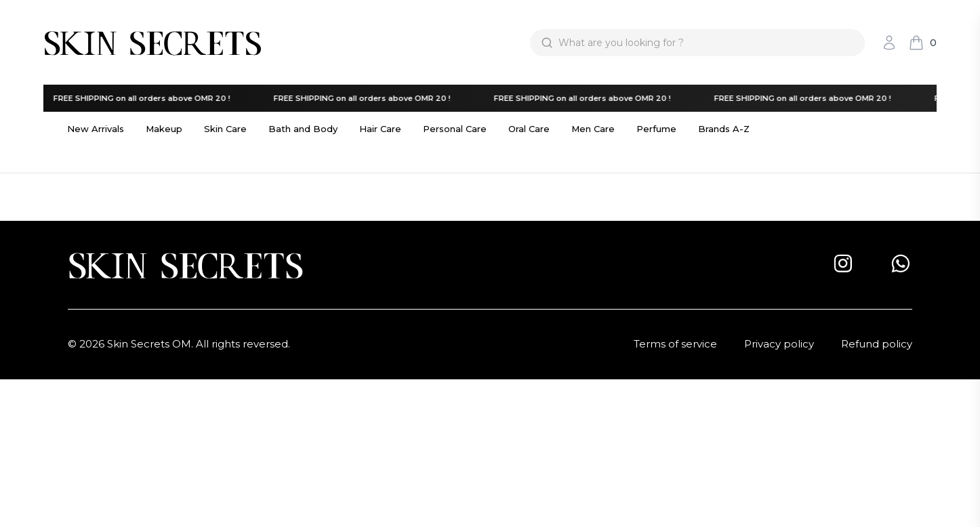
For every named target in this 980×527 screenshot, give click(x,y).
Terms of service (675, 344)
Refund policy (877, 344)
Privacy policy (779, 344)
